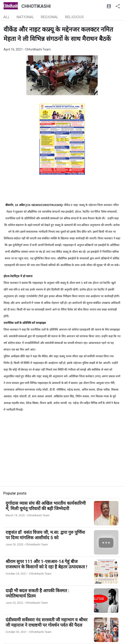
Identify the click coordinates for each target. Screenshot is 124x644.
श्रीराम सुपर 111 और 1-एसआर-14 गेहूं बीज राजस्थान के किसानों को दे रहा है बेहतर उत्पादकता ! (46, 564)
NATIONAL (25, 17)
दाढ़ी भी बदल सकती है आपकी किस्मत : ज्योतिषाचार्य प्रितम (37, 593)
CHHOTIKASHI (36, 6)
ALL (7, 17)
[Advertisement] (62, 455)
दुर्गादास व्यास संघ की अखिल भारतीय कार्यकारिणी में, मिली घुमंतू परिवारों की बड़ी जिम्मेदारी (46, 506)
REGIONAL (50, 17)
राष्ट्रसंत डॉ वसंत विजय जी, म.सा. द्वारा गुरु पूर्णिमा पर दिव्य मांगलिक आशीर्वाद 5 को (45, 535)
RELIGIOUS (74, 17)
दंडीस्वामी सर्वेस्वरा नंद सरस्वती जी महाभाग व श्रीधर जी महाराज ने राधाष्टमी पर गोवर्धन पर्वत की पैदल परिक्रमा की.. (46, 625)
